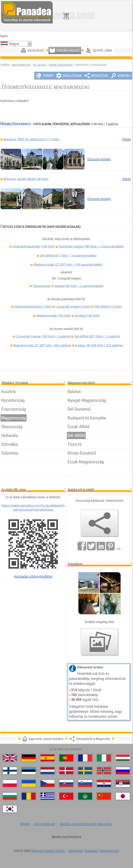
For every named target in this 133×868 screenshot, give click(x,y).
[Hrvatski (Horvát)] (104, 783)
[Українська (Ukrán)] (29, 783)
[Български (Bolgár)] (10, 796)
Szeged (79, 286)
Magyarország (21, 65)
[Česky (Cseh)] (47, 783)
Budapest (91, 851)
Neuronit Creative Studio (48, 851)
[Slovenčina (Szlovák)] (66, 783)
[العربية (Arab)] (85, 796)
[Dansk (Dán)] (66, 771)
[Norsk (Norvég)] (104, 771)
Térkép (126, 139)
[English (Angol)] (10, 758)
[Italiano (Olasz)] (104, 758)
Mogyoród (75, 851)
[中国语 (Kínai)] (104, 796)
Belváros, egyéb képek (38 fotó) (26, 179)
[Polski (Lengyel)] (10, 783)
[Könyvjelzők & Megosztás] (99, 523)
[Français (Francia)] (85, 758)
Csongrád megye (91, 246)
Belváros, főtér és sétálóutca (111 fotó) (31, 139)
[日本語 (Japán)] (123, 796)
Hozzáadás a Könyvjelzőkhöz (33, 576)
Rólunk (25, 824)
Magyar (14, 44)
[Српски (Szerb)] (123, 783)
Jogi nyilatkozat (44, 824)
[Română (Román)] (29, 796)
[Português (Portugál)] (66, 758)
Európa (87, 315)
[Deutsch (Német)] (29, 758)
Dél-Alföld (40, 65)
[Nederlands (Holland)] (47, 771)
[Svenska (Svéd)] (85, 771)
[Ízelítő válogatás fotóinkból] (99, 642)
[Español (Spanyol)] (47, 758)
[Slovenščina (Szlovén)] (85, 783)
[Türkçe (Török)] (66, 796)
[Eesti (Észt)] (29, 771)
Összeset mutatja (99, 159)
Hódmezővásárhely (61, 65)
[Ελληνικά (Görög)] (47, 796)
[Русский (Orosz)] (123, 771)
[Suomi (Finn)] (10, 771)
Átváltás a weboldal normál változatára (86, 824)
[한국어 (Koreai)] (10, 809)
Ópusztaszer (42, 286)
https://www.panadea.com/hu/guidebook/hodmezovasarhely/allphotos (33, 507)
